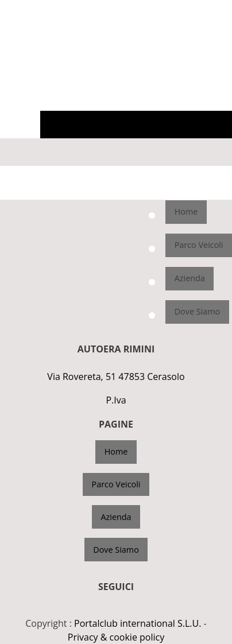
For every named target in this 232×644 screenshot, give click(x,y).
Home (186, 212)
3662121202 (207, 9)
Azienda (190, 278)
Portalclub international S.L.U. (138, 623)
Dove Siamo (198, 311)
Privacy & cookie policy (116, 637)
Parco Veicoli (199, 245)
